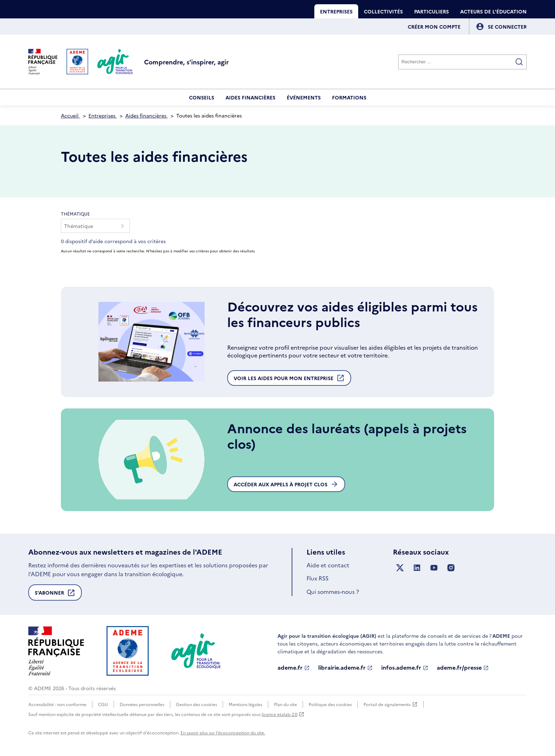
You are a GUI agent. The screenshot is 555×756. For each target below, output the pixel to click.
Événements (304, 97)
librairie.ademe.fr (345, 668)
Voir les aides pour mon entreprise (289, 380)
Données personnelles (142, 704)
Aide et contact (328, 565)
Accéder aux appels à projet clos (286, 484)
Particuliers (431, 11)
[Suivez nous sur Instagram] (451, 568)
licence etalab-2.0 (283, 714)
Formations (349, 97)
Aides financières (250, 97)
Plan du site (285, 704)
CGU (103, 704)
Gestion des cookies (196, 704)
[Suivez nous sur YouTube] (434, 568)
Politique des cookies (330, 704)
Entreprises (336, 11)
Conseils (202, 97)
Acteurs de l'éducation (493, 11)
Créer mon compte (434, 27)
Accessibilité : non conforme (57, 704)
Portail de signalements (391, 704)
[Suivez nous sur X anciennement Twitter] (400, 568)
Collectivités (383, 11)
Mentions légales (245, 704)
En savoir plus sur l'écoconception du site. (223, 732)
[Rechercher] (462, 62)
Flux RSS (317, 578)
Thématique (75, 214)
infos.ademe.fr (405, 668)
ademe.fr (294, 668)
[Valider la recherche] (519, 62)
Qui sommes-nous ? (333, 591)
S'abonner (55, 595)
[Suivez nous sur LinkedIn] (417, 568)
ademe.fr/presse (463, 668)
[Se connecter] (507, 27)
